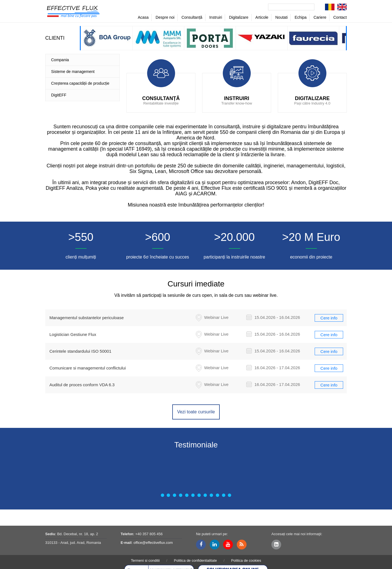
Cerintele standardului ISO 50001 (80, 351)
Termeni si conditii (145, 560)
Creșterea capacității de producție (80, 83)
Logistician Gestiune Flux (73, 334)
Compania (60, 60)
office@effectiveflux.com (153, 543)
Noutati (281, 17)
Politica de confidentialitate (195, 560)
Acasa (143, 17)
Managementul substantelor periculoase (87, 318)
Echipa (301, 17)
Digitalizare (239, 17)
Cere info (329, 318)
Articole (262, 17)
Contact (340, 17)
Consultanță (192, 17)
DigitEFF (59, 95)
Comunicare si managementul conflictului (88, 368)
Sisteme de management (73, 72)
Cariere (320, 17)
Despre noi (165, 17)
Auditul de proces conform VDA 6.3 (82, 385)
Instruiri (216, 17)
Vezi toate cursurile (196, 412)
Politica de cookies (246, 560)
